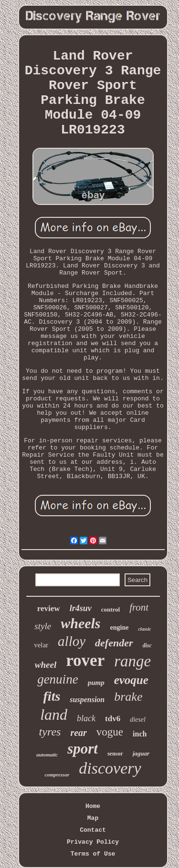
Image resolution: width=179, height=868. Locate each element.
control (111, 609)
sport (83, 749)
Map (93, 818)
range (132, 661)
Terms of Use (93, 854)
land (54, 715)
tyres (50, 732)
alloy (72, 641)
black (86, 718)
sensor (115, 754)
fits (52, 696)
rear (78, 733)
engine (120, 628)
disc (147, 645)
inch (140, 734)
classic (144, 629)
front (139, 607)
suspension (87, 700)
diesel (138, 720)
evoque (131, 680)
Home (93, 806)
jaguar (141, 753)
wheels (80, 623)
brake (128, 697)
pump (96, 683)
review (49, 608)
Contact (93, 830)
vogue (110, 732)
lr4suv (81, 608)
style (43, 626)
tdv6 (113, 719)
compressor (57, 775)
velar (41, 645)
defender (114, 643)
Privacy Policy (93, 842)
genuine (58, 679)
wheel (46, 665)
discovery (110, 768)
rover (85, 660)
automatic (47, 755)
